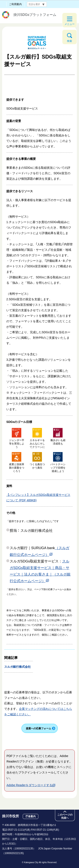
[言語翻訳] (37, 4)
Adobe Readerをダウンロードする (31, 785)
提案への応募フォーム (39, 728)
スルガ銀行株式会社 (19, 667)
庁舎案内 (31, 816)
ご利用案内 (15, 4)
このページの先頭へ (65, 816)
